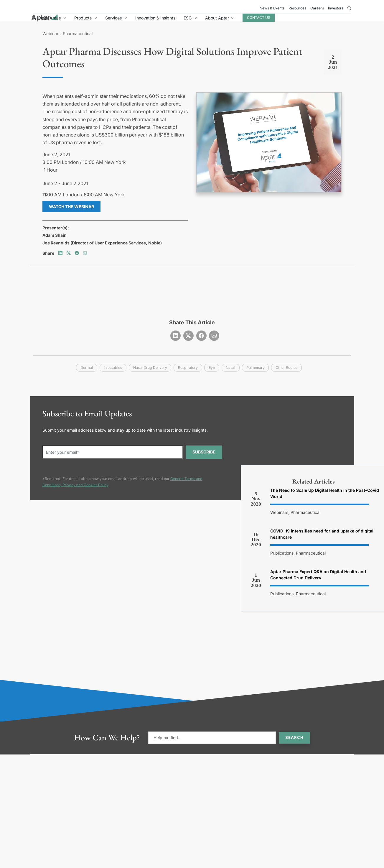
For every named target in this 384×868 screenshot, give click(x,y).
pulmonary (256, 374)
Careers (317, 8)
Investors (336, 8)
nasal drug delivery (150, 374)
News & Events (272, 8)
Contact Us (311, 21)
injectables (113, 374)
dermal (87, 374)
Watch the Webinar (71, 213)
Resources (297, 8)
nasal (230, 374)
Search (294, 744)
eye (212, 374)
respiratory (188, 374)
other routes (286, 374)
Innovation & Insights (207, 21)
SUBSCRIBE (204, 458)
